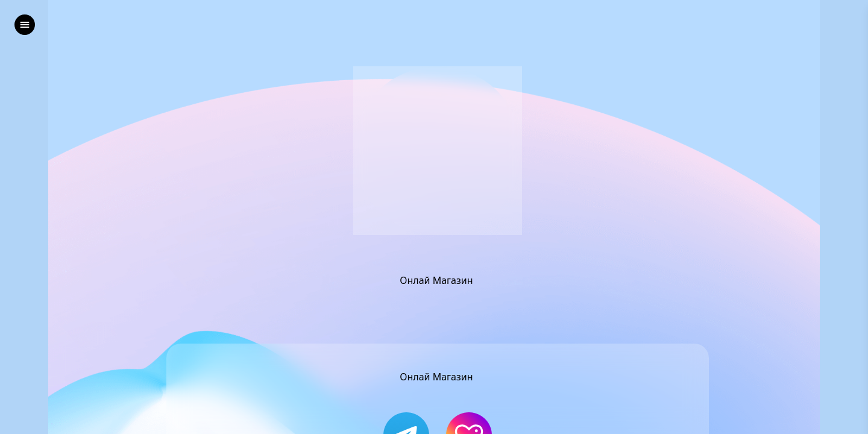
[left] (25, 25)
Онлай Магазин (437, 280)
